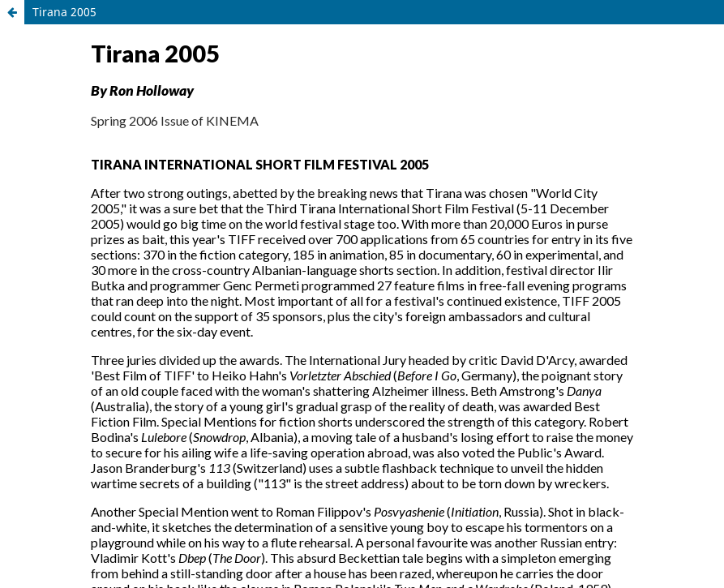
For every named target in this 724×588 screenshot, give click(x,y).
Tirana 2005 (64, 12)
